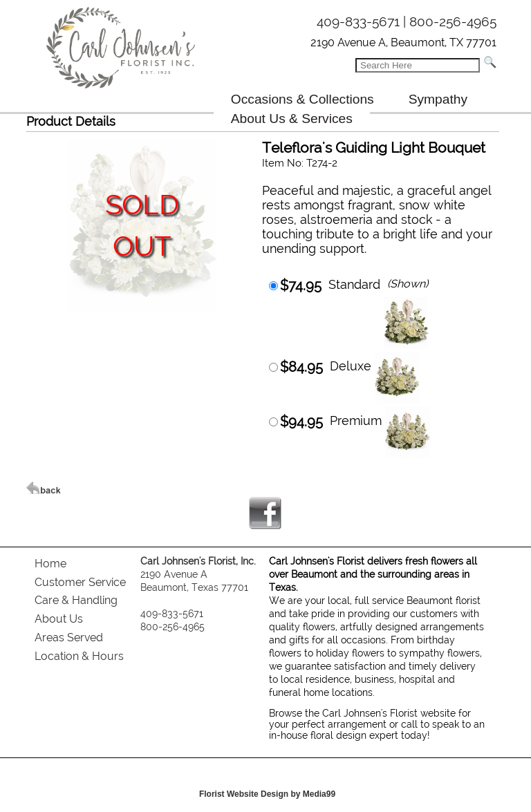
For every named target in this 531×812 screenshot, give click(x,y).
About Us (59, 619)
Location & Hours (79, 656)
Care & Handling (76, 600)
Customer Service (80, 582)
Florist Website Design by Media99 (267, 794)
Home (50, 564)
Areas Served (69, 638)
